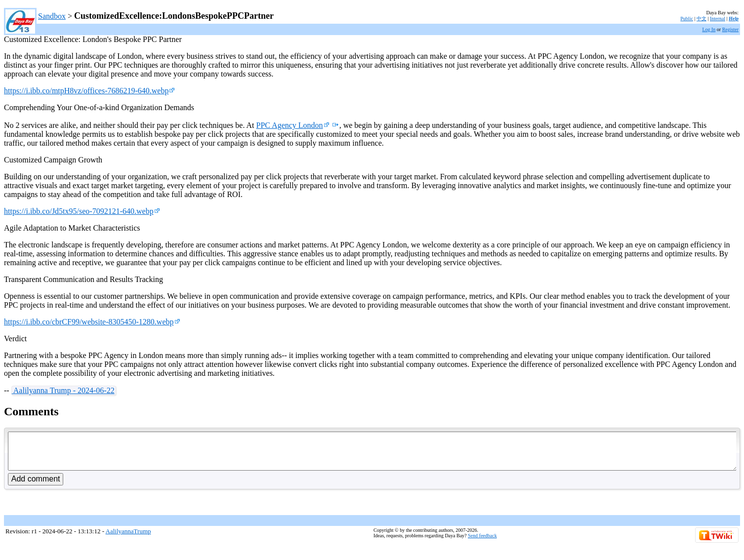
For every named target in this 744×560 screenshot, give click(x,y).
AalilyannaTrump (128, 539)
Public (687, 19)
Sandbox (52, 16)
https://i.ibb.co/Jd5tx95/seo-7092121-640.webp (82, 211)
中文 (702, 19)
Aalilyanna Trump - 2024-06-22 (63, 390)
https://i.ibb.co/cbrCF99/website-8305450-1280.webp (92, 322)
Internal (718, 19)
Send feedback (482, 543)
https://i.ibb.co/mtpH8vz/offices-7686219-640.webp (89, 91)
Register (730, 29)
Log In (709, 29)
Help (734, 19)
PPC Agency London (293, 125)
